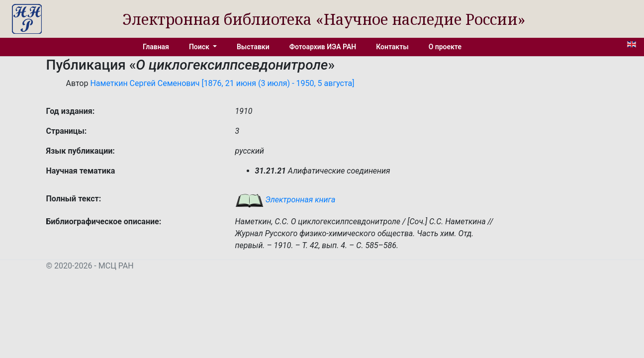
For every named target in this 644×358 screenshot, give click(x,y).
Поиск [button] (200, 47)
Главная (156, 47)
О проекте (445, 47)
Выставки (253, 47)
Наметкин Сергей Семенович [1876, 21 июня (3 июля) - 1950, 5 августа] (222, 83)
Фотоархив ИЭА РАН (323, 47)
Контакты (392, 47)
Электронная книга (285, 200)
